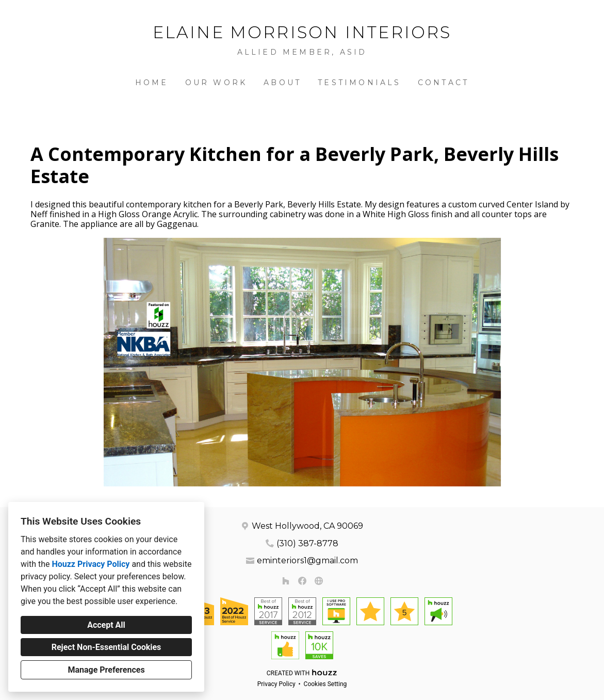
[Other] (319, 581)
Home (152, 83)
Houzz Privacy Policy (91, 564)
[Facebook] (302, 581)
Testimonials (359, 83)
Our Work (216, 83)
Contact (443, 83)
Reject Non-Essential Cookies (107, 647)
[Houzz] (286, 581)
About (282, 83)
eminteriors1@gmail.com (307, 560)
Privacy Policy (276, 684)
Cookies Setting (325, 684)
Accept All (106, 625)
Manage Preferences (106, 670)
